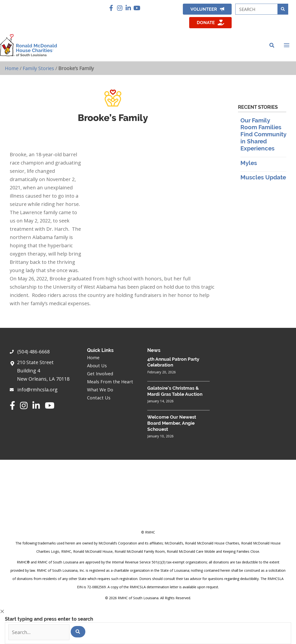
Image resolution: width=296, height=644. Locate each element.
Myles (249, 165)
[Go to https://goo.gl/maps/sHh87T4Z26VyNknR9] (44, 372)
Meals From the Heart (110, 381)
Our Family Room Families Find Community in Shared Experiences (263, 136)
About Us (97, 365)
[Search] (79, 631)
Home (12, 70)
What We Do (100, 389)
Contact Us (99, 397)
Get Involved (100, 373)
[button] (111, 8)
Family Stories (39, 70)
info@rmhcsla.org (38, 390)
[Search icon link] (272, 47)
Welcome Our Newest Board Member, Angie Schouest (172, 423)
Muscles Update (263, 179)
